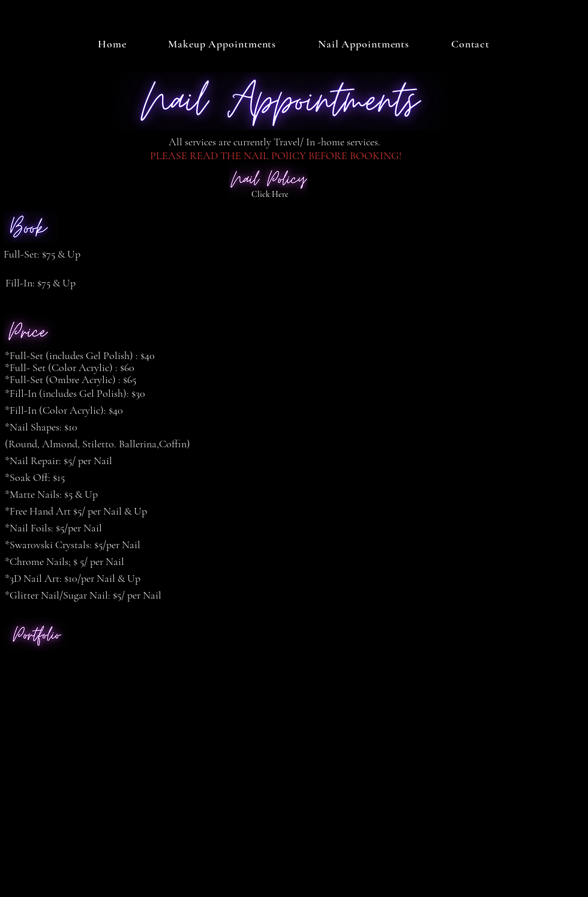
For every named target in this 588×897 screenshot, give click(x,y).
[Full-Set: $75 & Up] (45, 255)
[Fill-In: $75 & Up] (47, 283)
